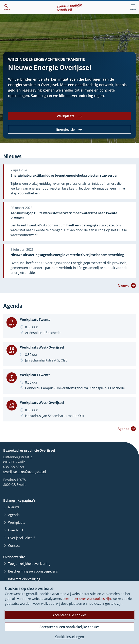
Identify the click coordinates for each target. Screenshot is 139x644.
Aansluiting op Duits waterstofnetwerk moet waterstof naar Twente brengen (64, 215)
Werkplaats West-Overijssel (42, 347)
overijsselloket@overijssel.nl (25, 472)
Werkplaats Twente (35, 320)
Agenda (127, 429)
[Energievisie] (69, 129)
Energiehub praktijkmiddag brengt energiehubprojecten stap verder (64, 175)
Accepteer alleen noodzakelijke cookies (69, 627)
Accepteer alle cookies (69, 615)
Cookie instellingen (70, 637)
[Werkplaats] (69, 116)
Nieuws (127, 286)
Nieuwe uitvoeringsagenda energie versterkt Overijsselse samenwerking (67, 255)
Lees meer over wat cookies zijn (87, 599)
